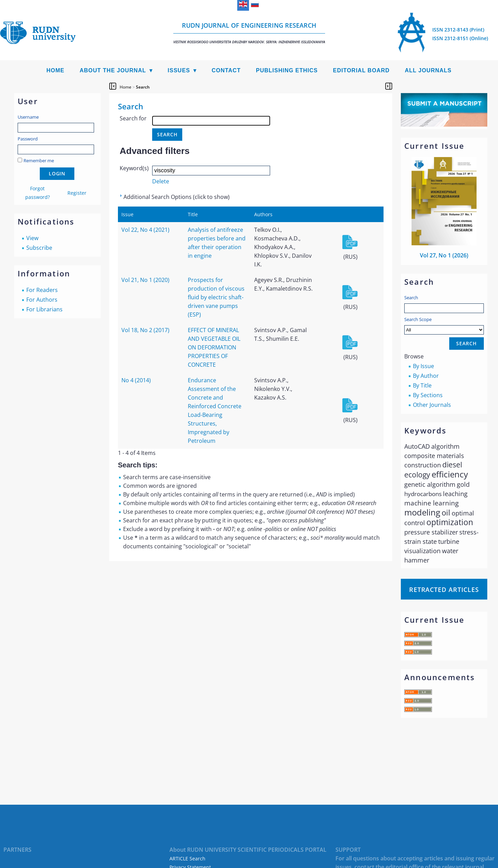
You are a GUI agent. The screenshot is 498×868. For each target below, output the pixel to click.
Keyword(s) (134, 168)
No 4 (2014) (136, 380)
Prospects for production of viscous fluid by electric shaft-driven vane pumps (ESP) (216, 297)
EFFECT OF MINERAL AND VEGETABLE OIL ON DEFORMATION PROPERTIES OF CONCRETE (214, 347)
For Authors (42, 300)
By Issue (423, 366)
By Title (422, 385)
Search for (133, 118)
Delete (161, 181)
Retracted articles (444, 590)
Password (28, 139)
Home (55, 70)
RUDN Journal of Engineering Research (249, 33)
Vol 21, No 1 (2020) (145, 280)
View (32, 238)
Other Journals (432, 405)
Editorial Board (361, 70)
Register (77, 193)
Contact (226, 70)
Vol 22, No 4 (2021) (145, 230)
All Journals (428, 70)
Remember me (39, 161)
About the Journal (113, 70)
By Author (426, 376)
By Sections (428, 395)
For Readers (42, 290)
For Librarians (44, 309)
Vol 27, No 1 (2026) (444, 255)
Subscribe (39, 248)
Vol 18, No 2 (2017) (145, 330)
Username (28, 117)
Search (411, 298)
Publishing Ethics (287, 70)
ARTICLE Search (187, 858)
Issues (179, 70)
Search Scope (444, 325)
